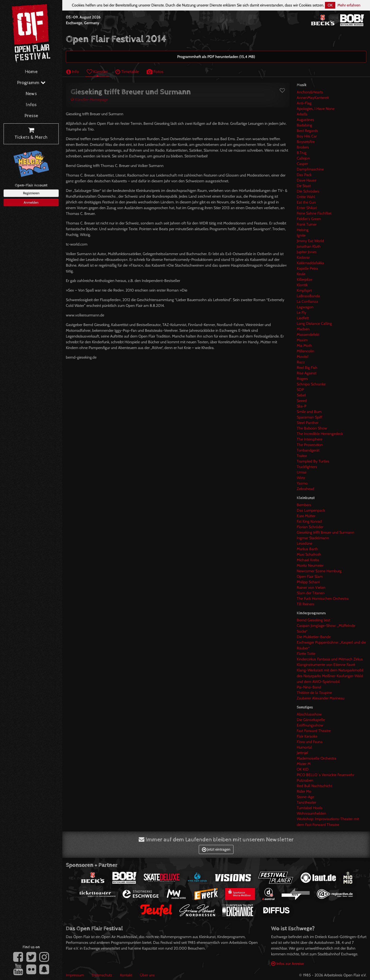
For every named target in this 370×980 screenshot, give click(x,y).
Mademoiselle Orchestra (316, 758)
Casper (302, 164)
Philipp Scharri (308, 582)
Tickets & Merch (31, 134)
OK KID (303, 769)
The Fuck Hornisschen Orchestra (323, 599)
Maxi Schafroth (309, 554)
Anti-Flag (304, 103)
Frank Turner (307, 224)
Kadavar (303, 257)
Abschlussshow (309, 714)
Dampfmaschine (310, 169)
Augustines (305, 120)
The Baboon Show (312, 428)
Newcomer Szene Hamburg (319, 571)
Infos (31, 105)
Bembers (304, 505)
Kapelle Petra (307, 268)
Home (31, 72)
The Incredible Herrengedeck (320, 434)
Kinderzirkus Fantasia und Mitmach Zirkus (330, 659)
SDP (300, 390)
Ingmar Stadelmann (313, 538)
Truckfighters (307, 467)
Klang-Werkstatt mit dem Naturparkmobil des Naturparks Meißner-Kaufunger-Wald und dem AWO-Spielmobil (330, 676)
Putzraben (305, 780)
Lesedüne (305, 543)
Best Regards (307, 131)
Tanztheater (306, 802)
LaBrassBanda (308, 296)
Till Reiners (306, 604)
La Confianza (307, 301)
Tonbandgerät (308, 450)
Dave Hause (307, 180)
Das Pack (304, 175)
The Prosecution (310, 445)
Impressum (75, 975)
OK (330, 5)
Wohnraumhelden (311, 813)
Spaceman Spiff (310, 417)
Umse (302, 472)
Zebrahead (305, 489)
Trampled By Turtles (313, 461)
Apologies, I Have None (316, 109)
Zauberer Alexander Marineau (321, 698)
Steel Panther (308, 423)
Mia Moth (304, 346)
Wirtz (301, 478)
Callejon (303, 158)
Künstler (97, 72)
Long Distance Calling (314, 324)
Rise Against (307, 373)
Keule (301, 274)
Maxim (302, 340)
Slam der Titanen (311, 593)
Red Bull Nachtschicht (314, 786)
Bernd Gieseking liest (313, 620)
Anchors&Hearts (310, 92)
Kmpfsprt (304, 290)
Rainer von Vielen (311, 587)
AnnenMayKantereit (313, 98)
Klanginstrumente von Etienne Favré (326, 665)
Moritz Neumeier (310, 565)
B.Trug (302, 153)
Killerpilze (305, 279)
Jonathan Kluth (309, 246)
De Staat (304, 186)
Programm (31, 83)
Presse (31, 116)
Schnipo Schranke (311, 384)
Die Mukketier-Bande (314, 637)
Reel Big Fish (307, 368)
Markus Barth (307, 549)
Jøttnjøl (302, 753)
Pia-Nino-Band (309, 687)
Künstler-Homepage (89, 100)
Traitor (302, 456)
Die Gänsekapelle (311, 720)
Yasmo (302, 483)
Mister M (304, 764)
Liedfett (303, 318)
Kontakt (126, 975)
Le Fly (302, 312)
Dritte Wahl (306, 197)
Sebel (301, 395)
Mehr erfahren (349, 5)
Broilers (303, 147)
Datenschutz (102, 975)
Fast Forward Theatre (314, 731)
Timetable (127, 72)
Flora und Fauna (310, 742)
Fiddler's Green (309, 219)
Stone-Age (305, 797)
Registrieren (31, 193)
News (31, 94)
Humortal (304, 747)
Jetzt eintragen (216, 849)
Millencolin (305, 351)
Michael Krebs (308, 560)
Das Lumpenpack (311, 510)
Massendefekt (308, 335)
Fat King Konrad (309, 521)
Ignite (301, 235)
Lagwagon (305, 307)
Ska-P (302, 406)
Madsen (303, 329)
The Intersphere (310, 439)
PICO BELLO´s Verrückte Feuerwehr (325, 775)
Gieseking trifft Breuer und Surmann (325, 532)
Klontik (302, 285)
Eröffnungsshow (310, 725)
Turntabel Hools (310, 808)
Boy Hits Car (307, 136)
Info (73, 72)
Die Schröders (308, 191)
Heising (303, 230)
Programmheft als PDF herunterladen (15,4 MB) (216, 57)
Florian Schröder (310, 527)
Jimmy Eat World (310, 241)
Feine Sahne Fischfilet (314, 213)
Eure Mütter (306, 516)
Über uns (147, 975)
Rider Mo (304, 791)
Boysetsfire (306, 142)
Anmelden (31, 202)
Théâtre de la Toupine (314, 693)
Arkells (302, 114)
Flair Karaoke (307, 736)
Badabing (304, 125)
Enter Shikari (307, 208)
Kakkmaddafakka (310, 263)
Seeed (302, 401)
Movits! (303, 357)
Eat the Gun (306, 202)
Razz (301, 362)
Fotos (155, 72)
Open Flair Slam (310, 576)
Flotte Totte (306, 654)
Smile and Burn (309, 412)
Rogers (302, 379)
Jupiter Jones (307, 252)
